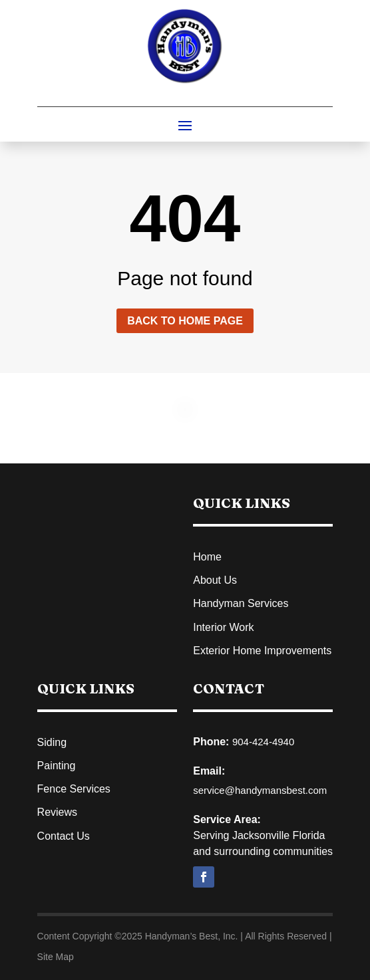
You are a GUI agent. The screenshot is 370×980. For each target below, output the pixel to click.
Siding (52, 742)
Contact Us (64, 836)
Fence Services (74, 789)
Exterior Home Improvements (262, 651)
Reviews (57, 812)
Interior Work (223, 627)
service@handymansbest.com (260, 790)
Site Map (56, 957)
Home (207, 557)
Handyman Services (241, 603)
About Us (215, 580)
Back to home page (185, 321)
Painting (57, 766)
